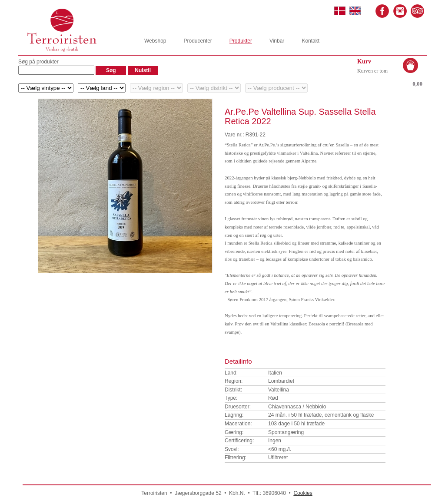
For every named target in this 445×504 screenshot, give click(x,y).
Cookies (303, 493)
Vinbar (277, 41)
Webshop (155, 41)
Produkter (241, 41)
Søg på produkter (38, 62)
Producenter (198, 41)
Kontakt (311, 41)
